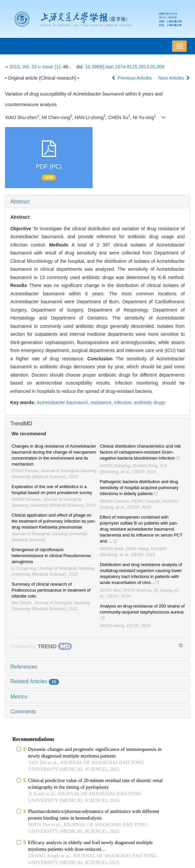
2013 (14, 67)
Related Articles (35, 681)
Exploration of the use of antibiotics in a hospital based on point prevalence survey (52, 490)
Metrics (19, 697)
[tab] (97, 202)
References (24, 667)
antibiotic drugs (150, 402)
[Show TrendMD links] (181, 645)
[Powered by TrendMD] (42, 646)
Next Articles (174, 78)
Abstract (20, 202)
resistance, (102, 402)
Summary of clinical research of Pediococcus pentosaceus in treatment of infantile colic (51, 590)
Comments (23, 712)
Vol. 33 (29, 67)
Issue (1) (51, 67)
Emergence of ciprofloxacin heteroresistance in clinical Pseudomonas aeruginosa (51, 556)
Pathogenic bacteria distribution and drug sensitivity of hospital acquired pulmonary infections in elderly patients (139, 488)
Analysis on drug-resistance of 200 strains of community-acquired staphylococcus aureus (142, 613)
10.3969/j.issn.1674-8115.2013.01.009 (125, 67)
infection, (124, 402)
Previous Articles (132, 78)
